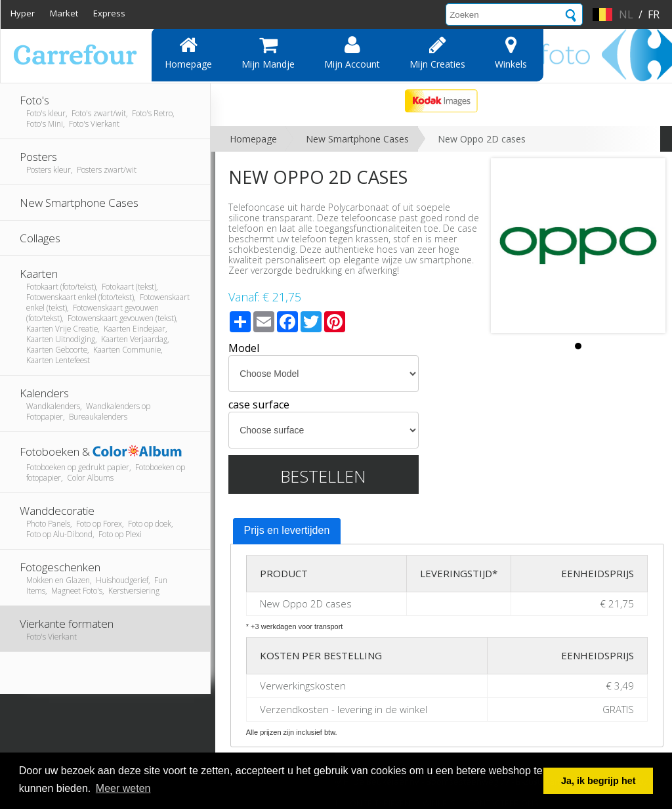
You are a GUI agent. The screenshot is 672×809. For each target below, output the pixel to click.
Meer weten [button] (123, 788)
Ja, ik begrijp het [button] (598, 781)
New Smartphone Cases (357, 139)
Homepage (188, 53)
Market (64, 13)
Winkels (511, 53)
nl (626, 14)
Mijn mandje (268, 53)
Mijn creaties (437, 53)
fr (654, 14)
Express (109, 13)
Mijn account (352, 53)
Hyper (23, 13)
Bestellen (323, 476)
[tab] (287, 531)
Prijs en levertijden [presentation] (287, 530)
